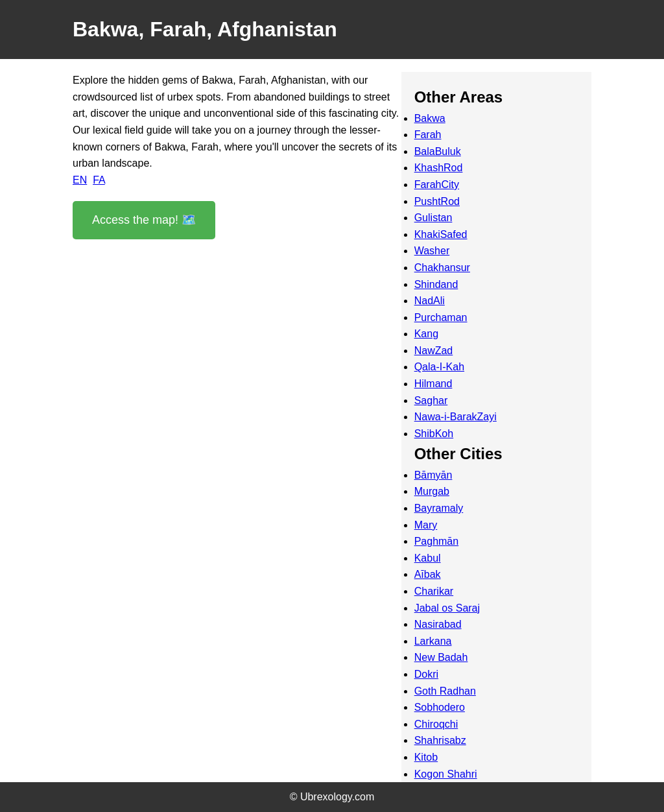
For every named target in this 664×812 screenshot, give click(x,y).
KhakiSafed (441, 234)
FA (99, 180)
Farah (428, 135)
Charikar (434, 591)
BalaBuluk (438, 151)
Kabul (428, 558)
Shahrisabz (440, 740)
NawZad (434, 351)
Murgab (432, 491)
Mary (426, 525)
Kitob (426, 757)
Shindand (436, 284)
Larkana (433, 641)
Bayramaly (439, 508)
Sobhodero (440, 707)
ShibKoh (434, 434)
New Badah (441, 657)
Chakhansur (442, 268)
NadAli (430, 301)
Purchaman (441, 317)
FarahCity (437, 185)
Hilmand (433, 384)
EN (80, 180)
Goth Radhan (445, 691)
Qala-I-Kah (439, 367)
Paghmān (437, 541)
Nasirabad (438, 624)
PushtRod (437, 201)
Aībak (428, 574)
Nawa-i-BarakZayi (456, 417)
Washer (432, 251)
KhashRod (439, 168)
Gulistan (433, 218)
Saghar (431, 400)
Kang (426, 334)
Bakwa (430, 118)
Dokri (426, 674)
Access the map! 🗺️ (144, 220)
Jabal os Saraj (447, 608)
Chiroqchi (436, 724)
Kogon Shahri (446, 774)
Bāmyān (433, 475)
